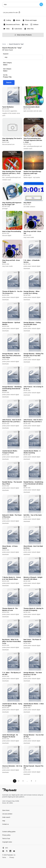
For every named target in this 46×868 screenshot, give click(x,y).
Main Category (7, 63)
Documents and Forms (12, 24)
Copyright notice (7, 842)
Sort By (5, 75)
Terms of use (6, 839)
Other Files (29, 29)
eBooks (17, 20)
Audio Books (17, 29)
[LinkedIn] (10, 851)
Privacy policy (6, 835)
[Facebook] (3, 851)
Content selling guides (9, 832)
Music (25, 24)
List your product (7, 814)
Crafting (7, 20)
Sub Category (7, 69)
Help (4, 821)
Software (34, 24)
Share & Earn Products (23, 35)
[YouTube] (14, 851)
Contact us (5, 824)
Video (7, 29)
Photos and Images (30, 20)
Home (4, 44)
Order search (6, 817)
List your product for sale (12, 12)
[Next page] (36, 781)
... (27, 781)
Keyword (6, 54)
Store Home (6, 810)
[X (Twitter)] (7, 851)
